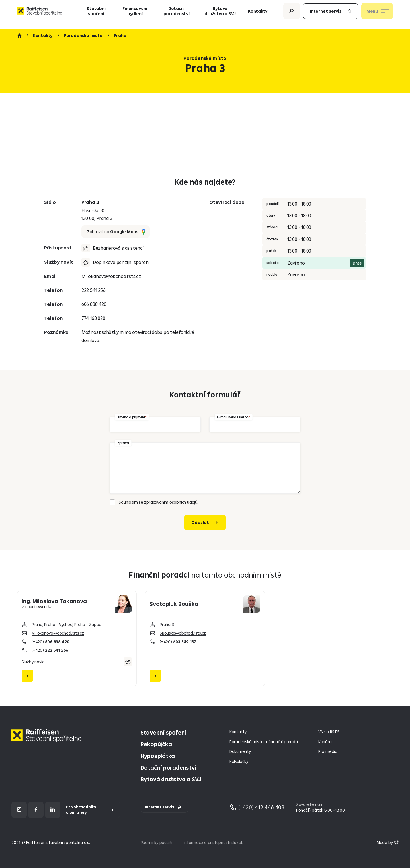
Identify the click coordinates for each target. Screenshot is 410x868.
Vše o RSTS (329, 732)
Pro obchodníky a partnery (81, 810)
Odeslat (200, 522)
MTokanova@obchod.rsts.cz (111, 276)
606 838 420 (94, 304)
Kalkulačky (239, 761)
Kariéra (325, 742)
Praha (120, 36)
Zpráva (123, 443)
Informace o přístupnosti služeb (214, 842)
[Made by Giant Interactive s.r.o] (388, 842)
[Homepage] (48, 740)
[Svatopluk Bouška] (205, 639)
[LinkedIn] (53, 810)
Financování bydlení (135, 14)
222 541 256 (94, 290)
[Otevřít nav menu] (377, 14)
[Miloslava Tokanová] (77, 639)
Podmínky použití (157, 842)
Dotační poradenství (177, 14)
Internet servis (331, 14)
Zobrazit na (116, 232)
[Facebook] (36, 810)
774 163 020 (93, 318)
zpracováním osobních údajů (171, 502)
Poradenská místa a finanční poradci (264, 742)
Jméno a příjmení (131, 417)
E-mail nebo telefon (233, 417)
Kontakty (258, 14)
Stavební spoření (96, 14)
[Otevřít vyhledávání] (292, 14)
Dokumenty (240, 751)
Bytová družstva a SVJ (220, 14)
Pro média (328, 751)
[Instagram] (19, 810)
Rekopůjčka (156, 744)
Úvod (19, 36)
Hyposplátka (158, 756)
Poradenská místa (83, 36)
